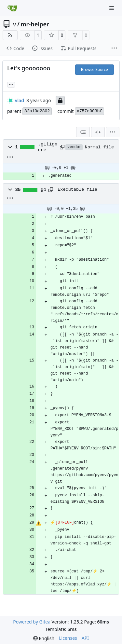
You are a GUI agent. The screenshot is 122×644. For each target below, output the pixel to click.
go (43, 190)
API (85, 638)
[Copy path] (61, 147)
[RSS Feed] (10, 35)
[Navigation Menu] (112, 8)
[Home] (12, 8)
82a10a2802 (37, 111)
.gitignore (48, 147)
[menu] (113, 132)
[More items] (114, 48)
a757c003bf (89, 111)
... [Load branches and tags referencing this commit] (11, 84)
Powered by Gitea (32, 622)
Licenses (68, 638)
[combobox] (83, 132)
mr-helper (35, 24)
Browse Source (95, 69)
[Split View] (98, 132)
